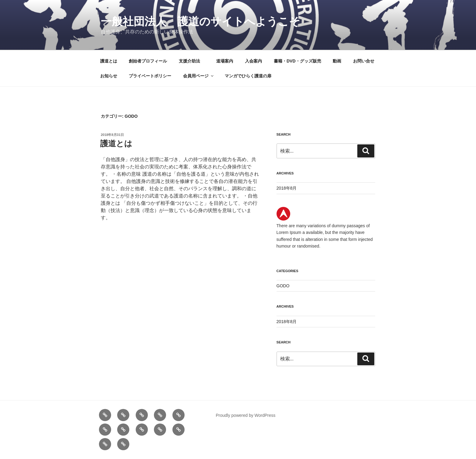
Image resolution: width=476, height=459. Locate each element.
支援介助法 (192, 61)
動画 (337, 61)
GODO (283, 286)
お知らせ (109, 76)
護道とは (109, 61)
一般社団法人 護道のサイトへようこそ (201, 21)
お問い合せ (364, 61)
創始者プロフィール (148, 61)
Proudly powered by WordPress (246, 415)
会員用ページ (199, 76)
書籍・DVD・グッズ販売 (297, 61)
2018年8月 (287, 188)
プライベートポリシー (150, 76)
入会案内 (253, 61)
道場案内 (225, 61)
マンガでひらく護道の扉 (248, 76)
